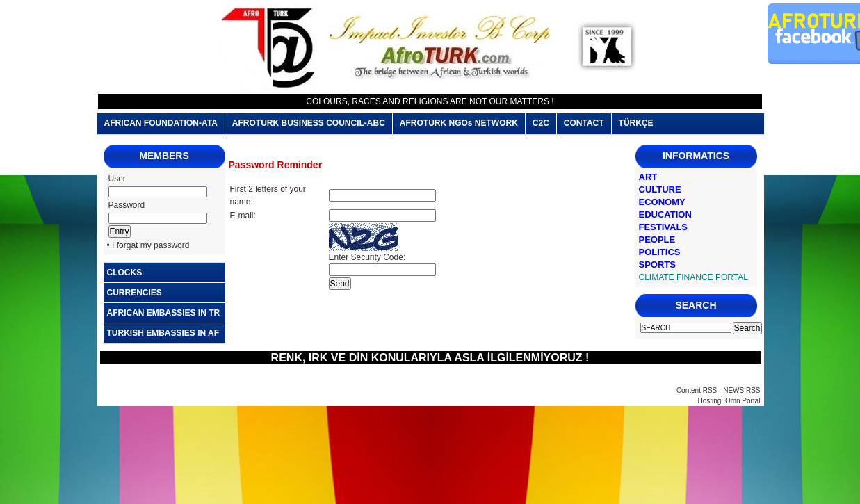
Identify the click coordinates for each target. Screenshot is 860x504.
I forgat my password (151, 245)
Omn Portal (743, 401)
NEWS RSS (741, 390)
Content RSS (697, 390)
